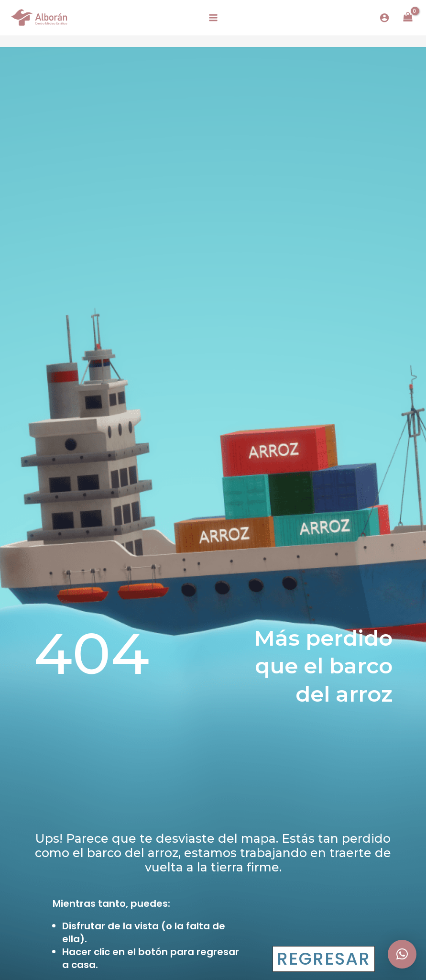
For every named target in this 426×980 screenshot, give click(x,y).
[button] (402, 954)
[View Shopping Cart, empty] (408, 18)
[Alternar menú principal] (213, 18)
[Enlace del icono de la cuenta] (384, 18)
